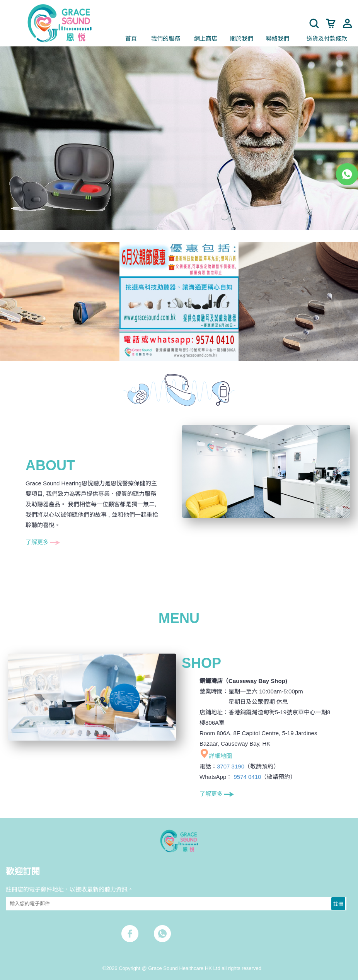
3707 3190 (231, 766)
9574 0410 (247, 777)
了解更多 (43, 542)
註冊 (338, 903)
